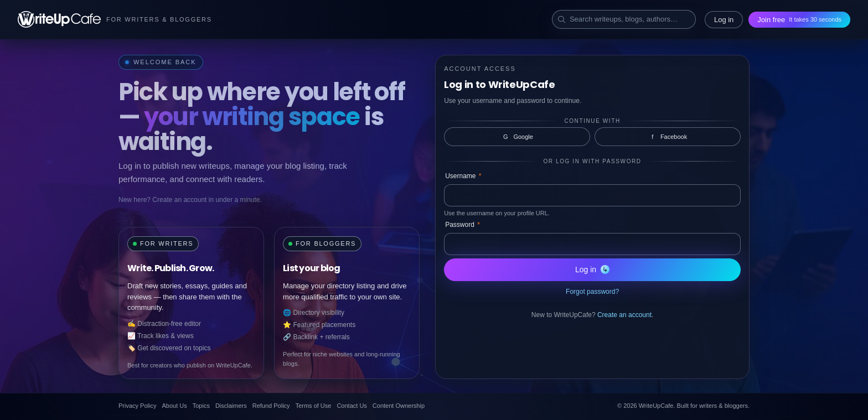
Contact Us (352, 406)
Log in (724, 20)
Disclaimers (231, 406)
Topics (201, 406)
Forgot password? (592, 292)
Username (463, 176)
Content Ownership (399, 406)
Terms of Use (314, 406)
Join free (799, 20)
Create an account (624, 315)
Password (463, 225)
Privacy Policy (137, 406)
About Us (174, 406)
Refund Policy (271, 406)
